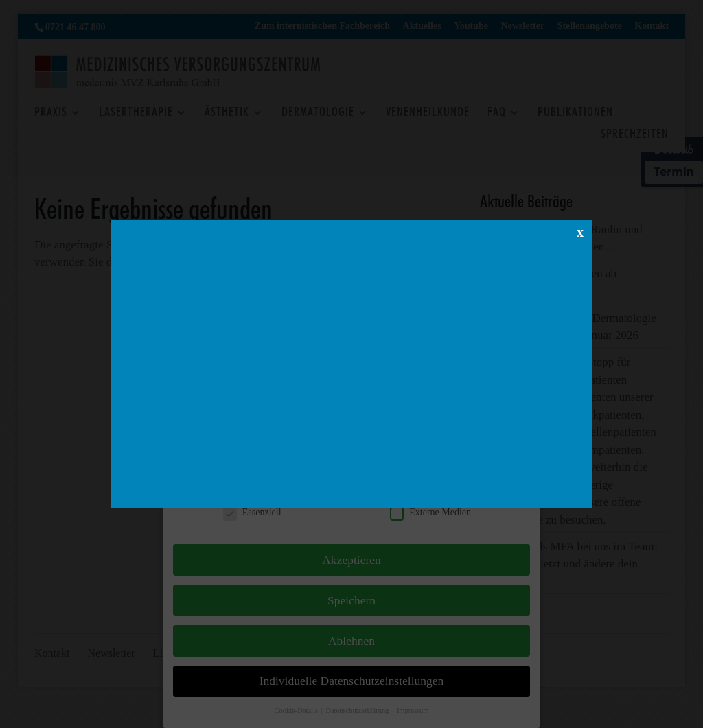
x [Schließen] (580, 231)
